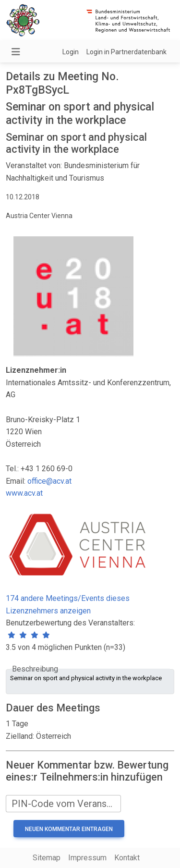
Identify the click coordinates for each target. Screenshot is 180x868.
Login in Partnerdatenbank (126, 52)
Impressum (87, 858)
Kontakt (127, 858)
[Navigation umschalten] (16, 52)
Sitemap (47, 858)
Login (71, 52)
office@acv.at (49, 481)
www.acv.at (24, 493)
